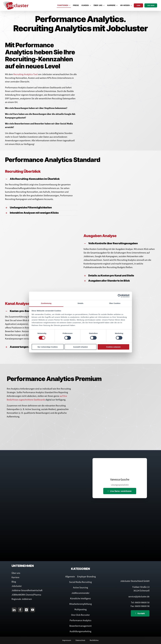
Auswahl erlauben (80, 347)
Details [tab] (80, 303)
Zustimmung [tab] (46, 303)
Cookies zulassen (113, 347)
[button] (41, 179)
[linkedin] (14, 610)
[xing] (26, 610)
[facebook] (20, 610)
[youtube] (33, 610)
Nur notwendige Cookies (48, 347)
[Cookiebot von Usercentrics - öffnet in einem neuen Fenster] (119, 296)
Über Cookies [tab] (115, 303)
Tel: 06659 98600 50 (140, 602)
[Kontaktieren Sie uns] (140, 613)
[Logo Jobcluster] (16, 2)
